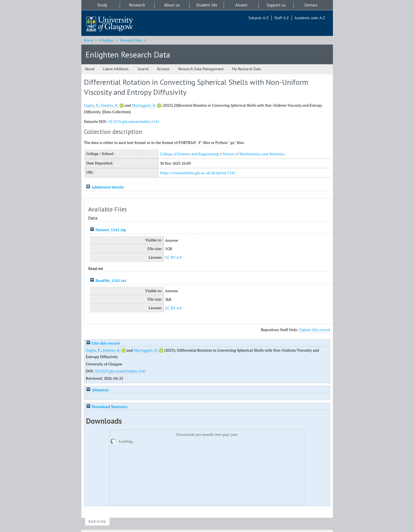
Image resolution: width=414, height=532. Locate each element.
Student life (207, 5)
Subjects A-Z (258, 18)
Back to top (97, 521)
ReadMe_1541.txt (111, 280)
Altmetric (98, 390)
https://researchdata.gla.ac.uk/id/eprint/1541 (198, 173)
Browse (163, 69)
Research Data (131, 40)
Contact (311, 5)
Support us (276, 5)
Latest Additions (116, 69)
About (90, 69)
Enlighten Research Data (128, 54)
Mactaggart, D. (144, 105)
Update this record (315, 330)
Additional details (108, 187)
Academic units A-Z (310, 18)
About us (172, 5)
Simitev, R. (110, 105)
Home (89, 40)
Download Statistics (107, 407)
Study (102, 5)
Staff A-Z (282, 18)
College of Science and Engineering (189, 154)
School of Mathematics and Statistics (254, 154)
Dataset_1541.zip (111, 230)
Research (137, 5)
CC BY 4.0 (173, 257)
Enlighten (107, 40)
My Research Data (246, 69)
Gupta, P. (91, 105)
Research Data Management (201, 69)
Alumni (241, 5)
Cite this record (103, 343)
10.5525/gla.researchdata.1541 (133, 121)
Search (143, 69)
